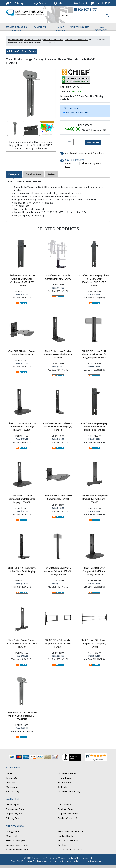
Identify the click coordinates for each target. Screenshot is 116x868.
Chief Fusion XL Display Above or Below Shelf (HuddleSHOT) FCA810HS (22, 716)
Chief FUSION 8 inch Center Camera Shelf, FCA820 (22, 353)
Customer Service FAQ (69, 791)
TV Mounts (41, 27)
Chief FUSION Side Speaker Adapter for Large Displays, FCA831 (58, 644)
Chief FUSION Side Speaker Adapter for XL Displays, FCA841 (94, 644)
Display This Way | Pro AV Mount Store (25, 40)
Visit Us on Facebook (68, 840)
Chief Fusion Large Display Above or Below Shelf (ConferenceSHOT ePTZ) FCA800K (22, 280)
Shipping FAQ (12, 791)
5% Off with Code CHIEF (78, 113)
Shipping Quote (13, 818)
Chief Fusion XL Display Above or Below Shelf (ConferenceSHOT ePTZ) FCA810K (94, 280)
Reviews (52, 174)
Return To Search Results (21, 51)
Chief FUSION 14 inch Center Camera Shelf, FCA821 (58, 497)
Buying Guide (12, 831)
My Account (12, 787)
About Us (10, 782)
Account (83, 3)
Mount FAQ (12, 836)
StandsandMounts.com (17, 849)
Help (58, 3)
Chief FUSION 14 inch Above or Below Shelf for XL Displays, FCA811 (22, 571)
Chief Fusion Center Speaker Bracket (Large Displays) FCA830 (94, 499)
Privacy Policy (65, 782)
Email (67, 166)
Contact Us (11, 778)
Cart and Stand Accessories (77, 40)
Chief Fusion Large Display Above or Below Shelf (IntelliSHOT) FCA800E (94, 427)
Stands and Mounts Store (70, 831)
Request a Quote (14, 814)
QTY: (70, 142)
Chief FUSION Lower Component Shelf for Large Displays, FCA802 (22, 499)
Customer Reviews (67, 773)
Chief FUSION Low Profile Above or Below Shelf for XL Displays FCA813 (58, 571)
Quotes (40, 3)
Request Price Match (68, 814)
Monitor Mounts (81, 27)
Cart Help (63, 787)
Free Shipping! (15, 3)
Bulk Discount (65, 805)
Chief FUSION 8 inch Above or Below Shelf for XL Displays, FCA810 (58, 427)
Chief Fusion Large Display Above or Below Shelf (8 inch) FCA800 (58, 354)
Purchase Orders (66, 809)
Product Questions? (68, 818)
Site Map (62, 845)
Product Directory (67, 836)
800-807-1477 (87, 10)
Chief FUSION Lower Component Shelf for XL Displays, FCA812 (94, 571)
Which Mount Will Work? (70, 849)
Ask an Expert (13, 805)
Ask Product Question (91, 163)
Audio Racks (61, 29)
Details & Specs (34, 174)
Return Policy (64, 778)
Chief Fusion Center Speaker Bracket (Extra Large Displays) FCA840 (22, 644)
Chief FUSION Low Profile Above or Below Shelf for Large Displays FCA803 (94, 354)
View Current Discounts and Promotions (84, 153)
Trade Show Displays (16, 840)
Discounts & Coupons (17, 809)
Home (9, 773)
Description (14, 174)
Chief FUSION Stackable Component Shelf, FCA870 (58, 277)
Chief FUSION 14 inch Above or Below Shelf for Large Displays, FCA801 (22, 427)
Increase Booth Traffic (17, 845)
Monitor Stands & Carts (17, 29)
